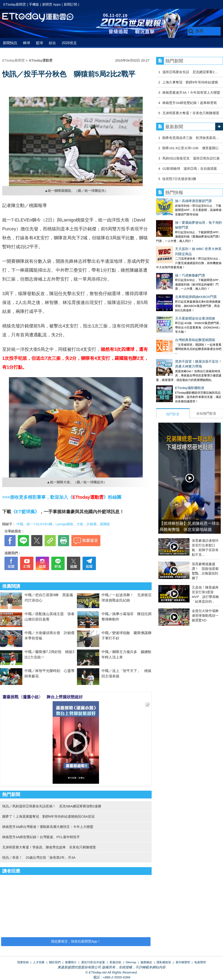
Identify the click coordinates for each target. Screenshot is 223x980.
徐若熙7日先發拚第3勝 (179, 179)
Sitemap (131, 962)
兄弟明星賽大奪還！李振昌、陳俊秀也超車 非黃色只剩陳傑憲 (49, 847)
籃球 (39, 43)
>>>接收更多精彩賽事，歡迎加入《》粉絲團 (62, 497)
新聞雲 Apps (51, 4)
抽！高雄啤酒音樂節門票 (193, 201)
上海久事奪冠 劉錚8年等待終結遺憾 (190, 82)
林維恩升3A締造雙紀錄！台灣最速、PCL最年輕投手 (41, 837)
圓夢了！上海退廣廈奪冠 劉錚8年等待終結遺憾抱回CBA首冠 (48, 816)
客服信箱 (115, 962)
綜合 (52, 43)
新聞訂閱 (70, 4)
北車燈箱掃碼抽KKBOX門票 (196, 297)
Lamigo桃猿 (64, 524)
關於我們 (55, 962)
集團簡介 (71, 962)
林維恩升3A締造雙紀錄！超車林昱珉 (189, 103)
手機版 (34, 4)
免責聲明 (200, 962)
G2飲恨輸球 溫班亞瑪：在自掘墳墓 (190, 169)
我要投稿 (23, 962)
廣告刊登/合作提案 (93, 962)
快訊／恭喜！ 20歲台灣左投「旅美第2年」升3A (39, 857)
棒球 (27, 43)
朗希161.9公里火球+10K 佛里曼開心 (191, 148)
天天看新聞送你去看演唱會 (195, 318)
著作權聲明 (183, 962)
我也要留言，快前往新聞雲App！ (76, 941)
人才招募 (39, 962)
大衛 (80, 524)
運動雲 (41, 17)
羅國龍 (105, 524)
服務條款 (146, 962)
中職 (20, 524)
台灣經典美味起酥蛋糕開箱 (195, 340)
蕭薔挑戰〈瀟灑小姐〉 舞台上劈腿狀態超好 (43, 697)
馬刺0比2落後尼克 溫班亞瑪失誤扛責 (191, 158)
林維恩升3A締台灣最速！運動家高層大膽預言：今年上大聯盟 (48, 827)
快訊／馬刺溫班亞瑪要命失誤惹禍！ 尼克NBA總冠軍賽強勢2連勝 (52, 806)
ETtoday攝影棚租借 (190, 388)
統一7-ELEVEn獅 (39, 524)
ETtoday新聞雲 (15, 4)
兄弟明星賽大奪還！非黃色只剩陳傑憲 (191, 113)
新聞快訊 (10, 43)
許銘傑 (92, 524)
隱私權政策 (164, 962)
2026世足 (69, 43)
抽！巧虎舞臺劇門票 (190, 275)
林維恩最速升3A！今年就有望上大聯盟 (191, 92)
